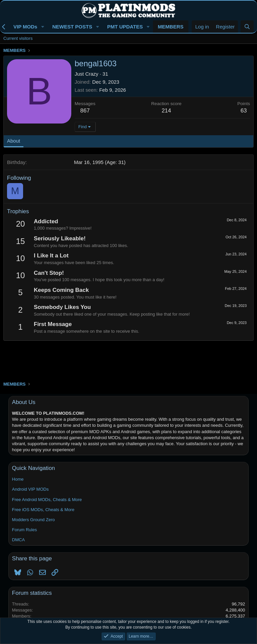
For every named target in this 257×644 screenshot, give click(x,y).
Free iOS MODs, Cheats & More (43, 510)
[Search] (247, 27)
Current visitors (18, 38)
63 (244, 111)
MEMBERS (171, 27)
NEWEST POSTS (72, 27)
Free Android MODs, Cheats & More (47, 500)
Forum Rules (24, 530)
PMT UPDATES (125, 27)
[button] (42, 27)
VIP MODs (25, 27)
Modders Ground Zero (33, 520)
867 (85, 111)
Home (18, 479)
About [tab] (14, 141)
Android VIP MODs (30, 489)
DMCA (18, 540)
